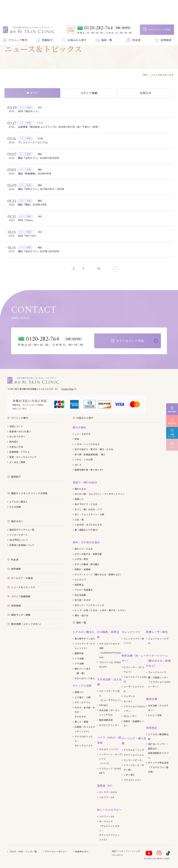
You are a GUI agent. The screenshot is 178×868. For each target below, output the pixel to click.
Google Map (67, 389)
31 (99, 269)
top (145, 75)
